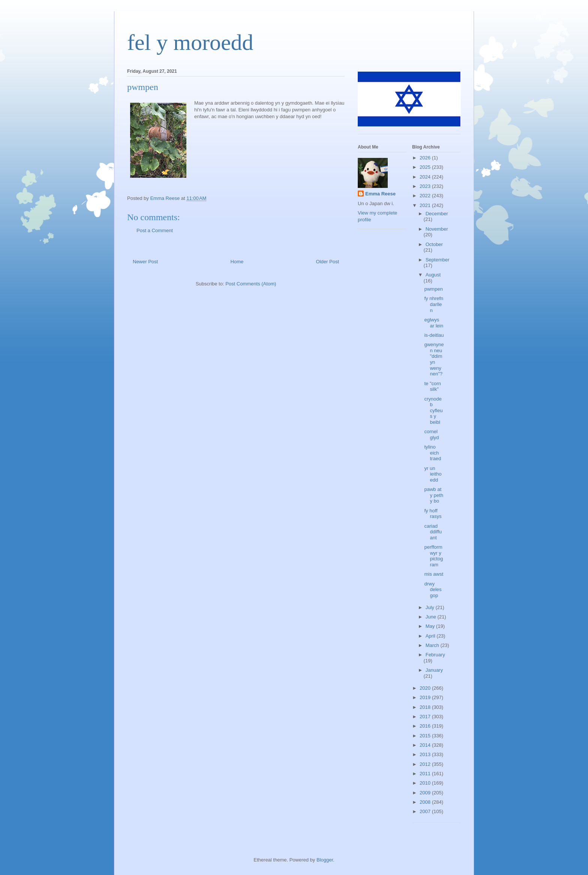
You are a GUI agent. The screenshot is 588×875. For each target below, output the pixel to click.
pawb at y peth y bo (433, 495)
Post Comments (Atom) (251, 284)
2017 (426, 717)
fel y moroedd (190, 42)
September (438, 260)
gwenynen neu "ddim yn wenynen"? (434, 359)
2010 (426, 783)
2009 (426, 793)
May (431, 626)
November (437, 229)
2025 (426, 167)
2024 (426, 177)
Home (237, 262)
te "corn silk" (432, 386)
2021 (426, 205)
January (434, 670)
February (435, 655)
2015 (426, 736)
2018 (426, 707)
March (433, 645)
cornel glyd (431, 434)
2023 (426, 186)
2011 (426, 774)
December (437, 214)
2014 (426, 745)
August (433, 275)
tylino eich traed (433, 453)
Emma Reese (380, 194)
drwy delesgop (433, 590)
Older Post (328, 262)
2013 (426, 754)
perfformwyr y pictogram (433, 556)
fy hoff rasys (433, 514)
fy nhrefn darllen (434, 304)
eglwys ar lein (433, 323)
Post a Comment (155, 230)
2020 (426, 688)
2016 (426, 726)
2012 (426, 764)
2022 (426, 196)
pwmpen (433, 289)
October (434, 244)
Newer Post (145, 262)
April (431, 636)
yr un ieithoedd (433, 474)
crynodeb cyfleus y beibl (433, 410)
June (432, 617)
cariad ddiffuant (433, 532)
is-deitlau (434, 335)
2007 (426, 811)
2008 (426, 802)
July (431, 607)
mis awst (434, 574)
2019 (426, 697)
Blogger (325, 860)
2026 (426, 158)
